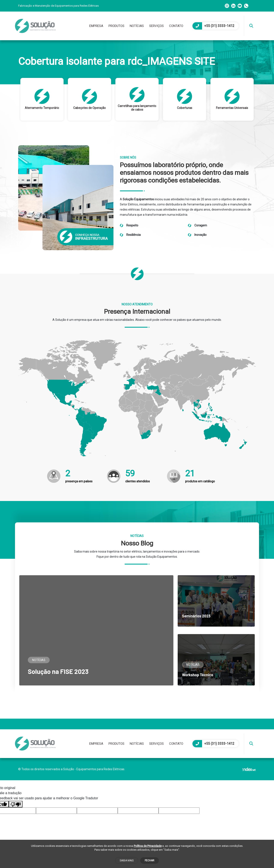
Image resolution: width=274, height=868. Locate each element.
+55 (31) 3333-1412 (213, 26)
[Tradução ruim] (16, 804)
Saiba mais (127, 861)
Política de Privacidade (148, 846)
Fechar (150, 861)
